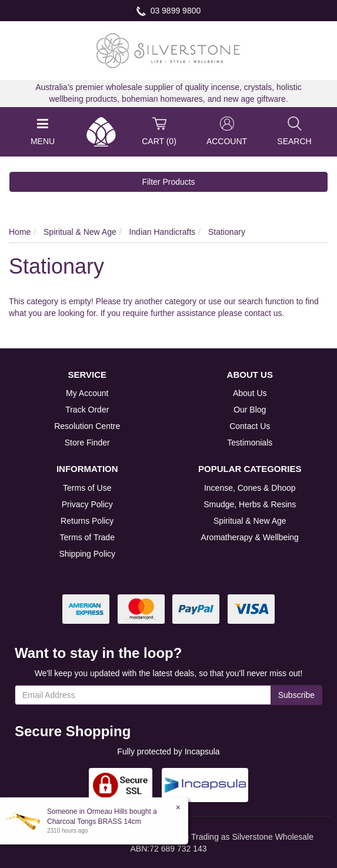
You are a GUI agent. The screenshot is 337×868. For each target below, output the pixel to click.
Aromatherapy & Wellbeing (250, 537)
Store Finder (87, 443)
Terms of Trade (87, 537)
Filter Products (168, 182)
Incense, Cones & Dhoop (250, 488)
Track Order (87, 410)
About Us (250, 393)
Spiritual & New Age (250, 521)
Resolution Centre (87, 426)
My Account (87, 393)
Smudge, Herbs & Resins (250, 504)
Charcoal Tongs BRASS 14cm (94, 822)
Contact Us (250, 426)
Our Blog (250, 410)
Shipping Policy (87, 554)
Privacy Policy (87, 504)
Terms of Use (87, 488)
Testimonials (250, 443)
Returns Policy (87, 521)
